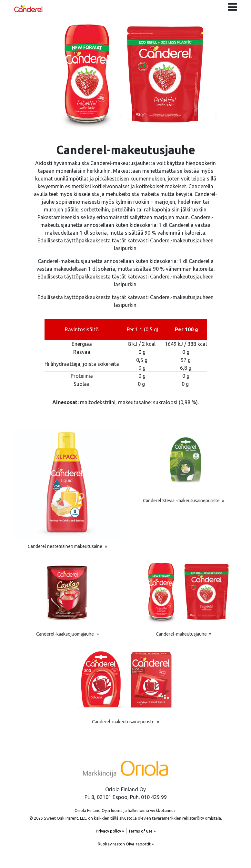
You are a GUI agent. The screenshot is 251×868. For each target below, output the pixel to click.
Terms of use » (142, 831)
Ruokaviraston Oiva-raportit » (126, 844)
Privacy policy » (110, 831)
